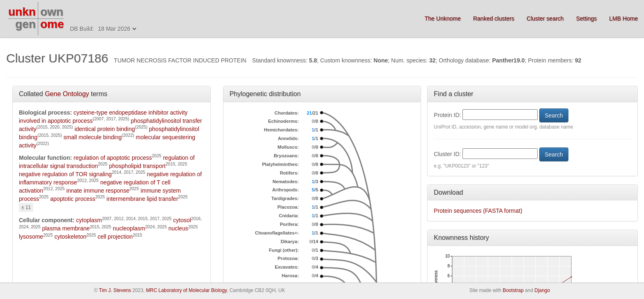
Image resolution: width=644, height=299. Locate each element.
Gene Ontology (67, 94)
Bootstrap (513, 290)
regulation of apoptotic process (113, 158)
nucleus (178, 228)
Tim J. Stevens (115, 290)
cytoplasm (89, 220)
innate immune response (98, 191)
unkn (22, 12)
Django (542, 290)
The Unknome (443, 18)
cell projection (115, 237)
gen (25, 24)
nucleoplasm (129, 228)
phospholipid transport (137, 166)
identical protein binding (105, 129)
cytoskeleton (70, 237)
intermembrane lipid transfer (142, 199)
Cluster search (545, 18)
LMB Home (623, 18)
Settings (586, 18)
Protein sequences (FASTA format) (478, 211)
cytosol (182, 220)
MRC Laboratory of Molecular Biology (186, 290)
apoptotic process (73, 199)
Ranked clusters (494, 18)
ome (52, 24)
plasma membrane (66, 228)
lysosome (31, 237)
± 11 (26, 207)
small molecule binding (93, 137)
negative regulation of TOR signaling (65, 174)
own (52, 12)
